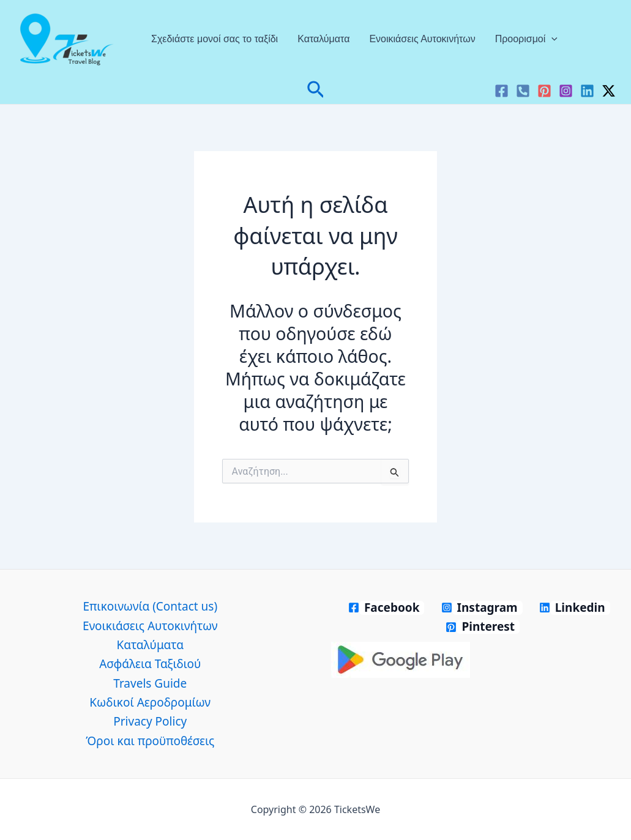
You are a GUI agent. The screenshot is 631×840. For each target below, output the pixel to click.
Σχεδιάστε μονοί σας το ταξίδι (215, 39)
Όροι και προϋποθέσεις (150, 741)
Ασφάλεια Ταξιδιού (150, 664)
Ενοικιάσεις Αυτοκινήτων (422, 39)
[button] (316, 91)
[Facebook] (502, 91)
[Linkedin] (587, 91)
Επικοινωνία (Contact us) (150, 606)
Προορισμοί (526, 39)
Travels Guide (150, 683)
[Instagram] (566, 91)
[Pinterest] (544, 91)
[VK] (523, 91)
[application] (551, 39)
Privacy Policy (150, 721)
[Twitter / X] (609, 91)
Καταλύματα (323, 39)
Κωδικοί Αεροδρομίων (150, 702)
